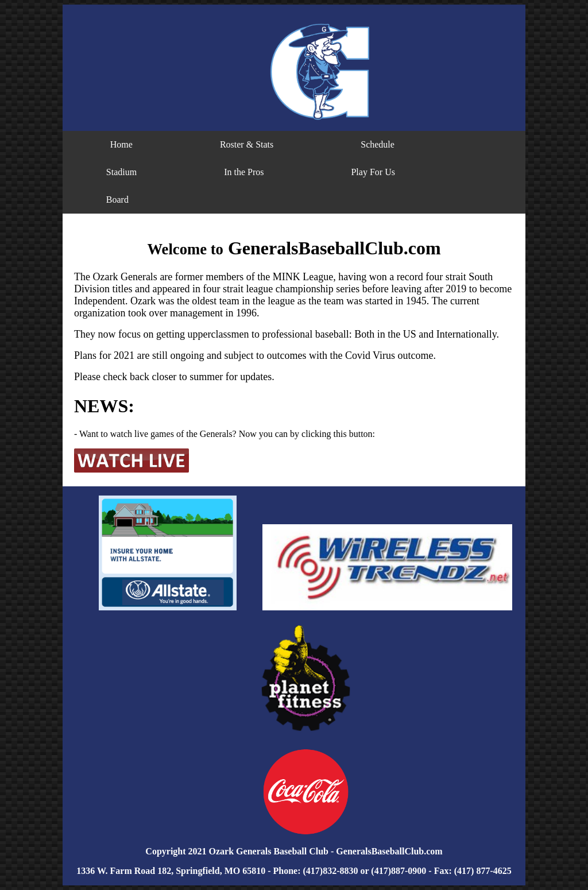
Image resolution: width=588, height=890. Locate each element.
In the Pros (244, 172)
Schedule (378, 144)
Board (117, 200)
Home (121, 144)
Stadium (121, 172)
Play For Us (373, 172)
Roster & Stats (247, 144)
